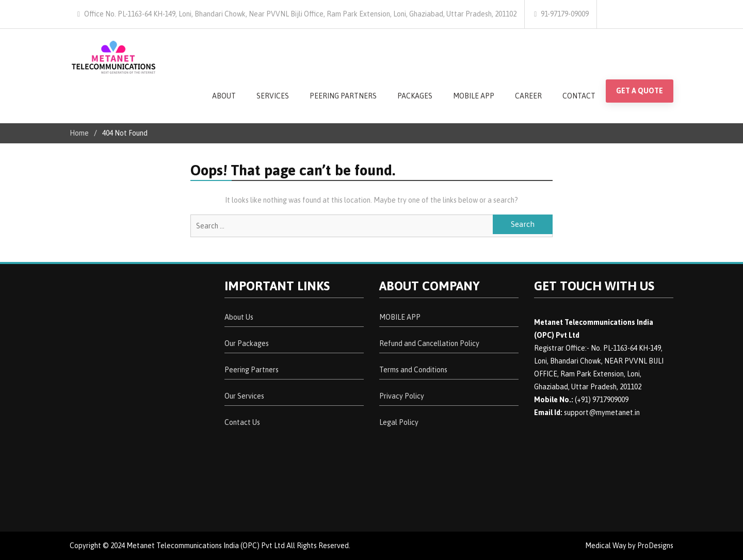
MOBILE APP (474, 96)
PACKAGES (415, 96)
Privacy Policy (402, 396)
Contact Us (242, 422)
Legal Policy (399, 422)
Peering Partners (252, 370)
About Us (239, 317)
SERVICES (273, 96)
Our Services (244, 396)
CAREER (528, 96)
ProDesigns (655, 546)
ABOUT (224, 96)
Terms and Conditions (413, 370)
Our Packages (247, 343)
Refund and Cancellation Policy (429, 343)
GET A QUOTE (640, 91)
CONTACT (579, 96)
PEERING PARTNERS (343, 96)
